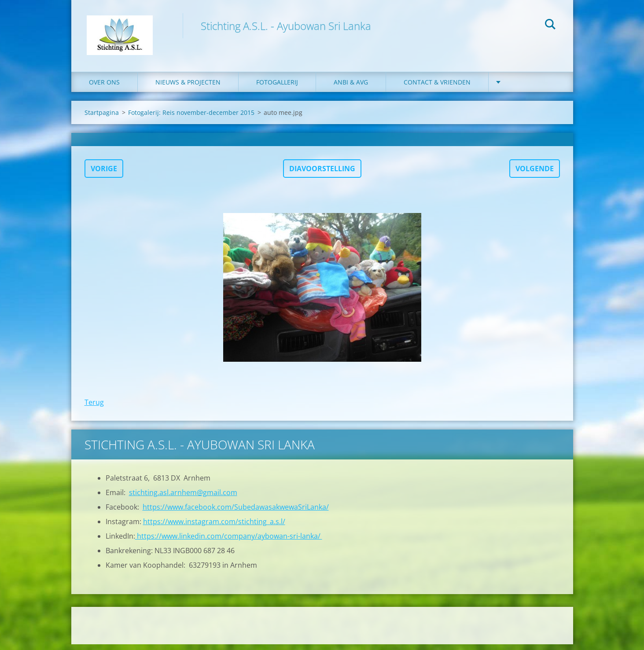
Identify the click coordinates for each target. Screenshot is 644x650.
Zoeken (550, 26)
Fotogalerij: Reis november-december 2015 (191, 118)
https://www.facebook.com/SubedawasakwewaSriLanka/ (236, 513)
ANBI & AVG (351, 88)
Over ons (104, 88)
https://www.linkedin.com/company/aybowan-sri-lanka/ (229, 542)
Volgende (535, 174)
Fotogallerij (277, 88)
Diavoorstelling (322, 174)
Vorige (104, 174)
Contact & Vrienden (437, 88)
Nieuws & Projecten (188, 88)
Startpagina (102, 118)
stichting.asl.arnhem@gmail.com (183, 498)
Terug (94, 408)
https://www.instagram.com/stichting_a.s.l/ (214, 527)
